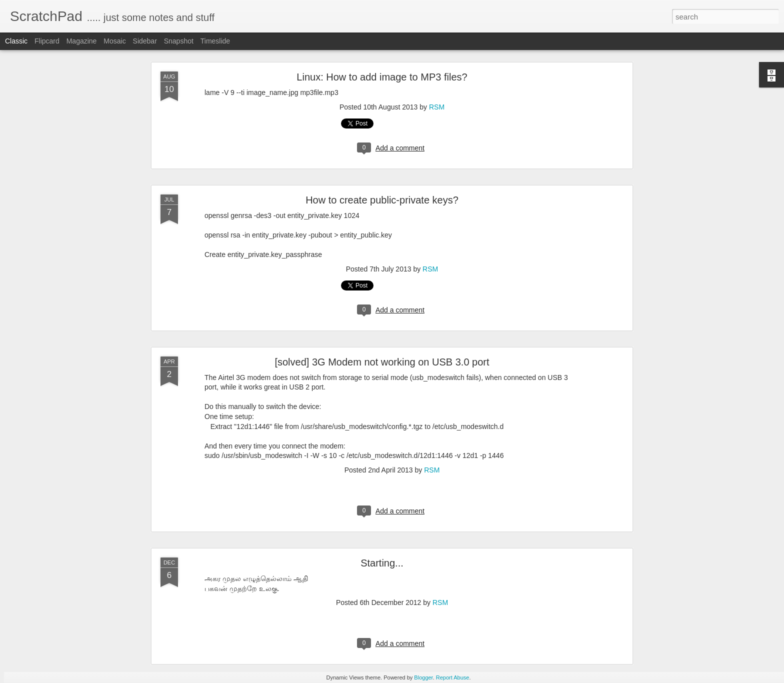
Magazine (82, 41)
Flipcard (47, 41)
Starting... (382, 563)
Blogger (423, 677)
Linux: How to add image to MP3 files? (382, 77)
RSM (437, 107)
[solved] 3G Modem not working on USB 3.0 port (382, 362)
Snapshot (179, 41)
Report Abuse (453, 677)
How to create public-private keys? (382, 200)
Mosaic (114, 41)
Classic (16, 41)
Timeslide (215, 41)
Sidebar (145, 41)
